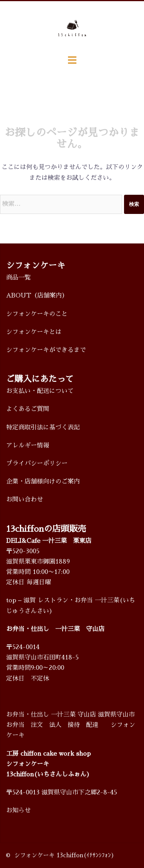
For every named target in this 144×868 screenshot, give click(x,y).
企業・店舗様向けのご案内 (43, 482)
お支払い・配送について (40, 391)
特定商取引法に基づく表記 (43, 427)
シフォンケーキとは (34, 332)
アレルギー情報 (28, 446)
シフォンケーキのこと (37, 314)
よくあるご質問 (28, 409)
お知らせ (18, 810)
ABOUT (19, 296)
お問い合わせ (25, 500)
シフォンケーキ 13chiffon (49, 855)
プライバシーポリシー (37, 464)
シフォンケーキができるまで (46, 350)
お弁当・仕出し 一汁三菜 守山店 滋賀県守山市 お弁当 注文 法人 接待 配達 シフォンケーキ (71, 725)
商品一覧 (18, 278)
